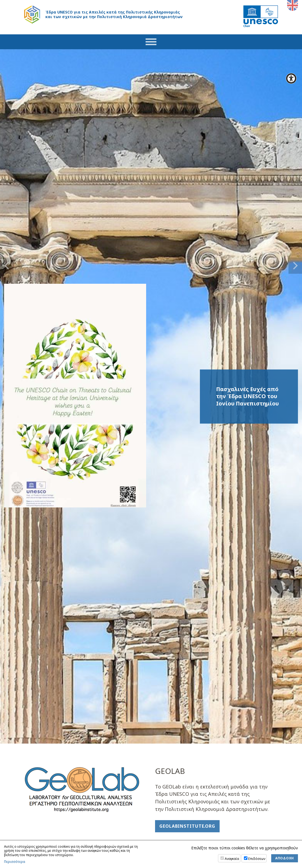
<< (32, 663)
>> (118, 663)
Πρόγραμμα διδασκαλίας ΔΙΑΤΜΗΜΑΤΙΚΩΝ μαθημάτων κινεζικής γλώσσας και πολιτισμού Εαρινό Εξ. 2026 (215, 570)
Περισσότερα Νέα (217, 599)
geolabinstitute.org (187, 288)
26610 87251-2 (41, 832)
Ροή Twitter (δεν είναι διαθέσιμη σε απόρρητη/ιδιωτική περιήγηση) (84, 465)
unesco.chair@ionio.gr (51, 838)
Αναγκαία (232, 859)
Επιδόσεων (257, 859)
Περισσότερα (15, 862)
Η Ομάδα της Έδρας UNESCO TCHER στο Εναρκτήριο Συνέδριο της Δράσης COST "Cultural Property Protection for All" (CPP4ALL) (216, 537)
